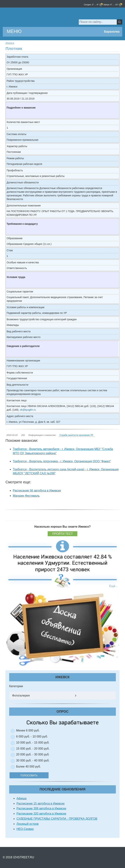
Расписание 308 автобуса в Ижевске (41, 808)
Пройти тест (63, 534)
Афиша (22, 798)
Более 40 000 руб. (29, 767)
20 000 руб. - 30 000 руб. (33, 754)
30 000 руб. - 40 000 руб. (33, 760)
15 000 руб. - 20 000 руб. (33, 749)
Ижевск (10, 43)
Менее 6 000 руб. (28, 730)
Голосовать (34, 775)
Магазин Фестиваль (26, 496)
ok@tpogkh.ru (28, 410)
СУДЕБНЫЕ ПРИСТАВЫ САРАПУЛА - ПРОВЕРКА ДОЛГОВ (57, 819)
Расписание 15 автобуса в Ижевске (41, 803)
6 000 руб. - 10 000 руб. (32, 737)
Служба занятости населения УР (76, 435)
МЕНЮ (14, 31)
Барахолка (112, 32)
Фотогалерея (21, 696)
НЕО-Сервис (25, 829)
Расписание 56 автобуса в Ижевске (37, 491)
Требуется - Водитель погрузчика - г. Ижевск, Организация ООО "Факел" (62, 461)
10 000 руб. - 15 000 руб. (33, 743)
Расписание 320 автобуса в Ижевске (41, 814)
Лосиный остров (28, 824)
